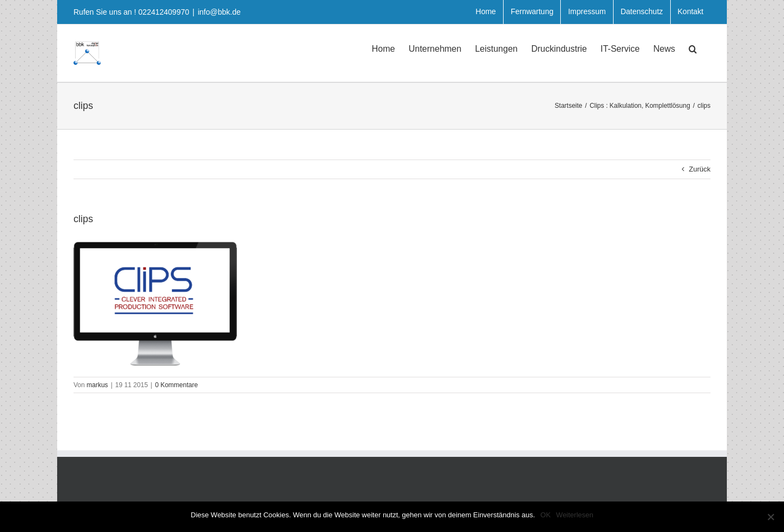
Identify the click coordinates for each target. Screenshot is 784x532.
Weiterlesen (574, 515)
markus (97, 385)
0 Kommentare (177, 385)
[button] (693, 48)
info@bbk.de (219, 12)
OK (546, 515)
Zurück (700, 169)
